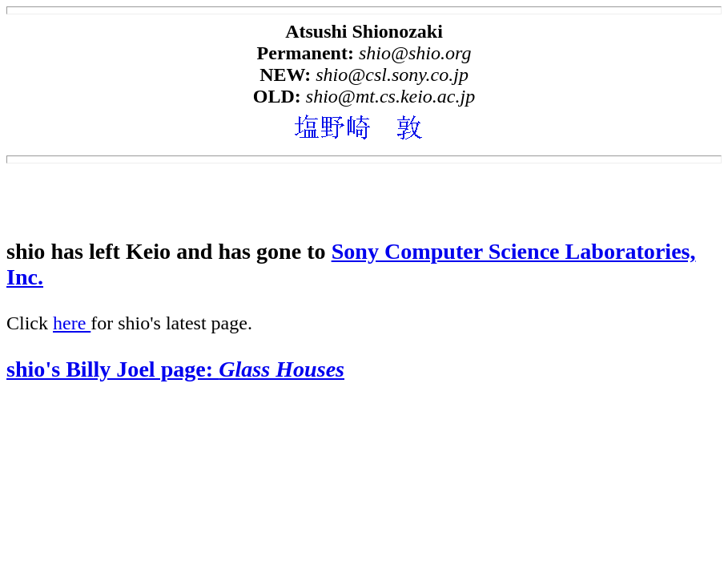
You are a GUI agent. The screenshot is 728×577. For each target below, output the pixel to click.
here (72, 323)
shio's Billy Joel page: (175, 369)
